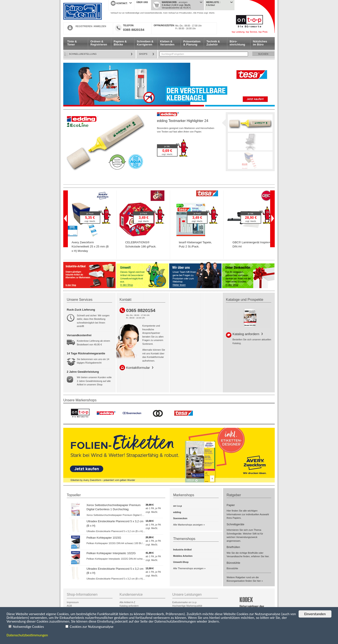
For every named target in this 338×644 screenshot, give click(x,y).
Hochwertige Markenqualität (187, 606)
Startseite (83, 11)
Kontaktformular (138, 368)
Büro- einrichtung (237, 43)
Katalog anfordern (246, 334)
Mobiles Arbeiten (183, 556)
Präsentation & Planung (192, 43)
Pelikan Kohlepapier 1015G (104, 538)
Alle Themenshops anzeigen (188, 568)
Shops (143, 54)
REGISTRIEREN (84, 26)
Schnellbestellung (83, 54)
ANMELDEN (100, 26)
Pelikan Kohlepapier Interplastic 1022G (111, 553)
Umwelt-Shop (181, 562)
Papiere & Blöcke (120, 43)
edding (177, 512)
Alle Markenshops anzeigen (188, 525)
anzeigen (183, 2)
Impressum (73, 602)
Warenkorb (169, 2)
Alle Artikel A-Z (127, 602)
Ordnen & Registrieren (99, 43)
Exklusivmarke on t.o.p (184, 602)
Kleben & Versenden (167, 43)
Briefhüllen (233, 547)
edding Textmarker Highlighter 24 (183, 121)
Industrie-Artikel (182, 550)
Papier (231, 505)
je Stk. (167, 146)
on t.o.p (178, 506)
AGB (69, 606)
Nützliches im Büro (260, 43)
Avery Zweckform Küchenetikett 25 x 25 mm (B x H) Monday (90, 247)
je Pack (90, 213)
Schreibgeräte (235, 524)
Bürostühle (233, 563)
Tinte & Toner (72, 43)
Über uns (142, 2)
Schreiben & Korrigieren (145, 43)
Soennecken (180, 518)
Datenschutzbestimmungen (27, 635)
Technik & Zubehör (213, 43)
